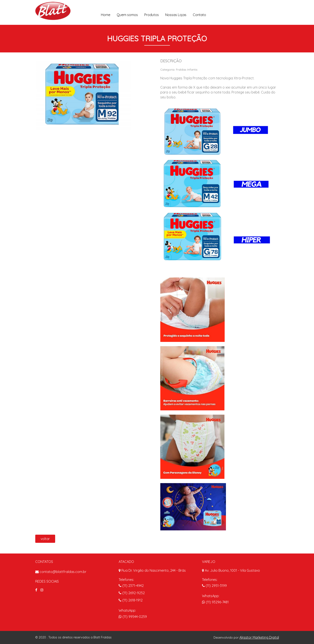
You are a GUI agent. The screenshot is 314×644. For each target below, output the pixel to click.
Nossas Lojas (176, 15)
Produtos (152, 15)
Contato (199, 15)
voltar (45, 539)
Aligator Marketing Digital (259, 637)
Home (106, 15)
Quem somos (127, 15)
